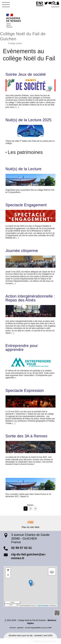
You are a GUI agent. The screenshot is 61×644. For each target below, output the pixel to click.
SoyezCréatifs (35, 628)
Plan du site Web (30, 527)
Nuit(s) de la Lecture (24, 169)
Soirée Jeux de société (26, 74)
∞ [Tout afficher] (36, 509)
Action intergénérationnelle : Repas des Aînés (30, 298)
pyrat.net (20, 628)
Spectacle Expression (25, 391)
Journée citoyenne (22, 251)
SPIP (50, 628)
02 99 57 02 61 (22, 548)
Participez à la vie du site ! (45, 641)
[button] (54, 3)
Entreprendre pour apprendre (22, 348)
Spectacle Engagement (26, 205)
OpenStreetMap (43, 606)
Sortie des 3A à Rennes (26, 436)
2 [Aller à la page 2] (30, 509)
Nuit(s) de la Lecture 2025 (28, 120)
